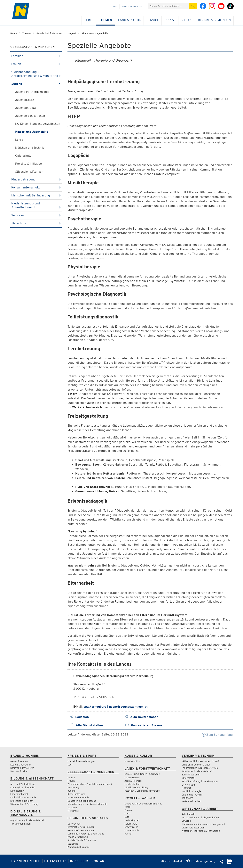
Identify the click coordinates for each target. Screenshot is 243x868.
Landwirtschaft (132, 784)
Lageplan (82, 717)
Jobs (115, 6)
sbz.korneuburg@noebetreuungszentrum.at (116, 707)
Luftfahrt (186, 788)
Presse (170, 20)
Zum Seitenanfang (217, 735)
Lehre (19, 140)
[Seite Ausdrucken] (229, 863)
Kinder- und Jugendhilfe (95, 33)
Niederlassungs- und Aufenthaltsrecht (36, 205)
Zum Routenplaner (144, 717)
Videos (187, 20)
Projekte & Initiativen (29, 164)
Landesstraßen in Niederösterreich (200, 768)
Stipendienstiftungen (29, 172)
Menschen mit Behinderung (36, 195)
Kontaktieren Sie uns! (147, 725)
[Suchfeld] (169, 6)
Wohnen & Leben (19, 771)
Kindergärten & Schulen (23, 787)
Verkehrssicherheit (191, 801)
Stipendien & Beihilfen (22, 801)
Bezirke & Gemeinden (214, 20)
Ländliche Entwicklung (136, 787)
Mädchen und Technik (30, 148)
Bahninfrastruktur (191, 775)
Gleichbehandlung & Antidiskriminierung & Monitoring (36, 74)
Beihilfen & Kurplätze (78, 847)
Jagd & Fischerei (133, 781)
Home (89, 20)
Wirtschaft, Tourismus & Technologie (201, 831)
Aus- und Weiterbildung (23, 784)
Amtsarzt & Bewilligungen (81, 827)
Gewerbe (186, 821)
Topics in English (132, 6)
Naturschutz (131, 824)
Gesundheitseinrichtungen (81, 830)
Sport (70, 765)
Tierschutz (36, 223)
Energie (128, 810)
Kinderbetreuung (36, 179)
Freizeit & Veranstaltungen (81, 761)
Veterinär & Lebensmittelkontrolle (142, 791)
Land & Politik (129, 20)
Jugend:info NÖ (26, 108)
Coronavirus (74, 824)
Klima (127, 814)
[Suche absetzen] (193, 6)
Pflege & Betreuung (78, 837)
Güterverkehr (188, 778)
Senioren (36, 215)
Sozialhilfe (73, 844)
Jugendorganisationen (30, 116)
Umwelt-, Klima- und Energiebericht (143, 804)
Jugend (72, 33)
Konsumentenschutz (36, 187)
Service (153, 20)
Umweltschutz (132, 830)
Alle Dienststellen (89, 725)
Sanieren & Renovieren (22, 768)
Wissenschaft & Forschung (24, 804)
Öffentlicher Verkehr (192, 795)
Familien (36, 56)
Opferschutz (23, 156)
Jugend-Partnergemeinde (32, 92)
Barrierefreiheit (26, 861)
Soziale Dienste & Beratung (82, 840)
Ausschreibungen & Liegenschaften (200, 817)
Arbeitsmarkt (188, 814)
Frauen (36, 64)
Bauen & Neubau (19, 761)
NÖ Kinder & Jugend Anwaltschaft (38, 124)
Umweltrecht (131, 827)
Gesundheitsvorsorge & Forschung (86, 834)
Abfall (127, 807)
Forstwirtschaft (132, 777)
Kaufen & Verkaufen (21, 765)
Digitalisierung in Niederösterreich (28, 820)
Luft (127, 817)
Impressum (79, 861)
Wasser (128, 834)
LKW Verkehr (188, 785)
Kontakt (99, 861)
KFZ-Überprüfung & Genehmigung (200, 781)
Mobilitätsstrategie (191, 791)
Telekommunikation (20, 824)
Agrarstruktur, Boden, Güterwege (142, 774)
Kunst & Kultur (132, 761)
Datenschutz (55, 861)
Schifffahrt (187, 798)
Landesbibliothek (19, 794)
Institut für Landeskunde (23, 797)
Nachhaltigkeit (132, 820)
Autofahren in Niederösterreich (198, 771)
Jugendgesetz (24, 100)
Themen (106, 20)
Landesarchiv (17, 791)
